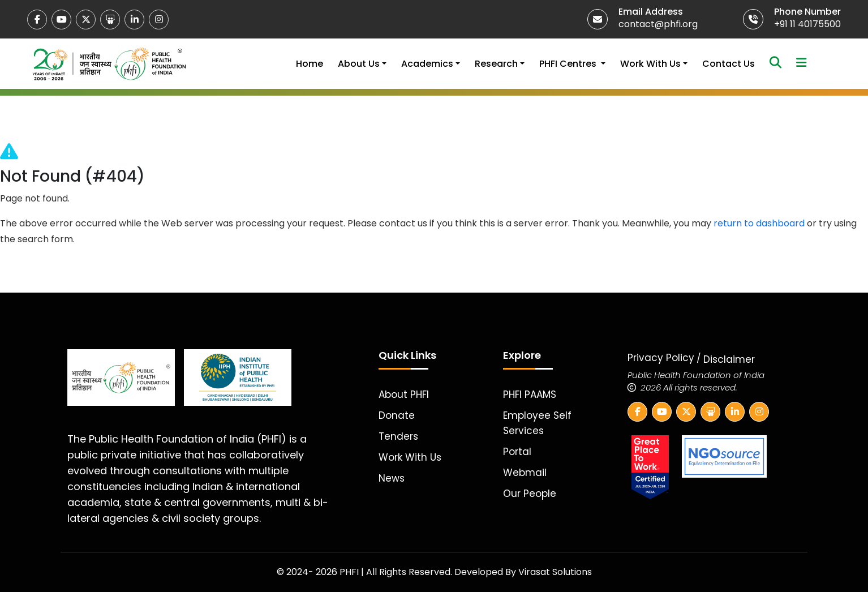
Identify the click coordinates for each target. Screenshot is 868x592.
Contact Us (729, 64)
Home (310, 64)
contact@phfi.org (658, 24)
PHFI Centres (569, 64)
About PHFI (404, 394)
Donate (397, 415)
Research (496, 64)
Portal (517, 452)
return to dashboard (759, 223)
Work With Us (650, 64)
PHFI (350, 572)
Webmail (525, 473)
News (392, 478)
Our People (530, 494)
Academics (427, 64)
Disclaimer (729, 359)
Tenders (398, 436)
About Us (359, 64)
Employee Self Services (537, 423)
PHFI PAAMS (530, 394)
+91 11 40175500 (807, 24)
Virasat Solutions (555, 572)
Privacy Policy (661, 358)
